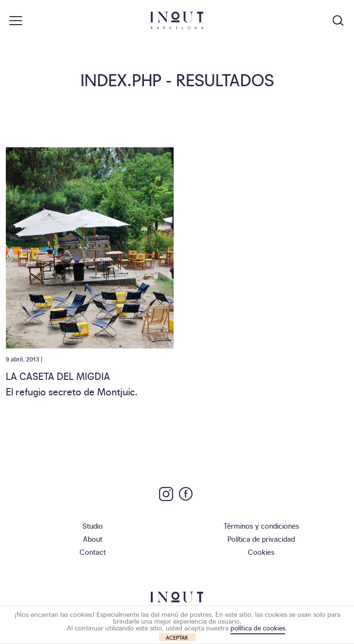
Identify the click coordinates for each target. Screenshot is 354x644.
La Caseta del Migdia (58, 376)
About (93, 539)
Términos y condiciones (261, 526)
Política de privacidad (261, 539)
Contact (93, 552)
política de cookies (258, 628)
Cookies (261, 552)
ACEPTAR (177, 637)
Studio (93, 526)
